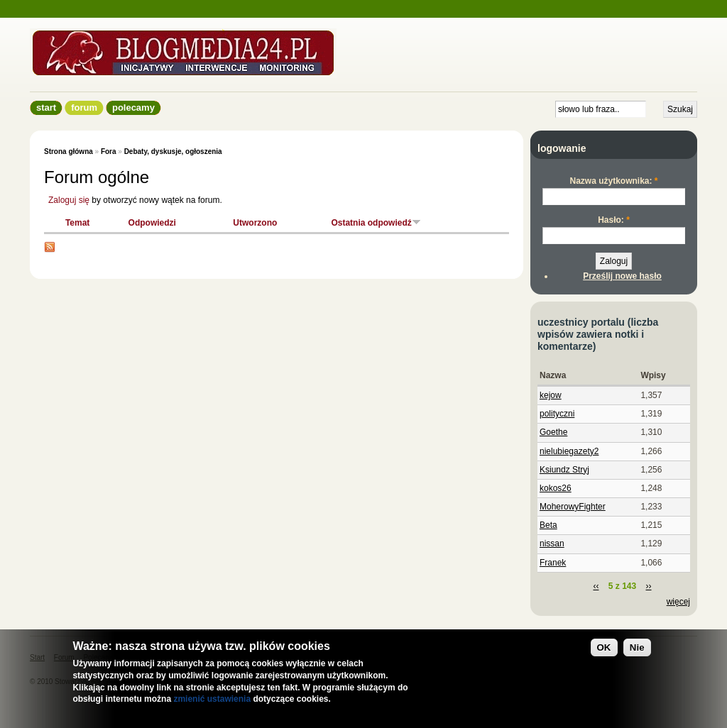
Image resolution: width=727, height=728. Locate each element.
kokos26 (556, 488)
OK (604, 647)
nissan (552, 544)
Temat (77, 223)
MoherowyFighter (573, 507)
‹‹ (596, 586)
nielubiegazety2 (569, 451)
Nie (637, 647)
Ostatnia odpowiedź (376, 223)
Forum (84, 107)
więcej (678, 602)
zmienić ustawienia (212, 699)
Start (46, 107)
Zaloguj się (69, 200)
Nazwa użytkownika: (613, 181)
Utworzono (255, 223)
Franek (553, 563)
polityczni (557, 414)
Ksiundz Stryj (564, 470)
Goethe (553, 432)
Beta (548, 525)
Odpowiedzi (152, 223)
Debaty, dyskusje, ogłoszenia (173, 151)
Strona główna (69, 151)
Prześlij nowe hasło (622, 276)
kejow (551, 395)
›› (649, 586)
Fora (109, 151)
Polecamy (133, 107)
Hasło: (614, 220)
